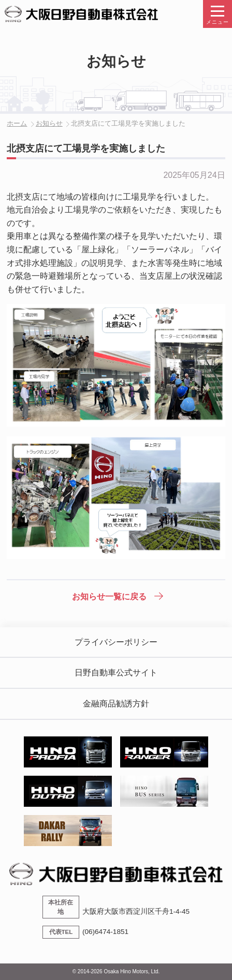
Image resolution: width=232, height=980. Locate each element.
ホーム (17, 123)
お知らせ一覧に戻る (109, 597)
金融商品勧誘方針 (116, 704)
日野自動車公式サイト (116, 673)
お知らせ (49, 123)
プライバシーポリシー (116, 642)
